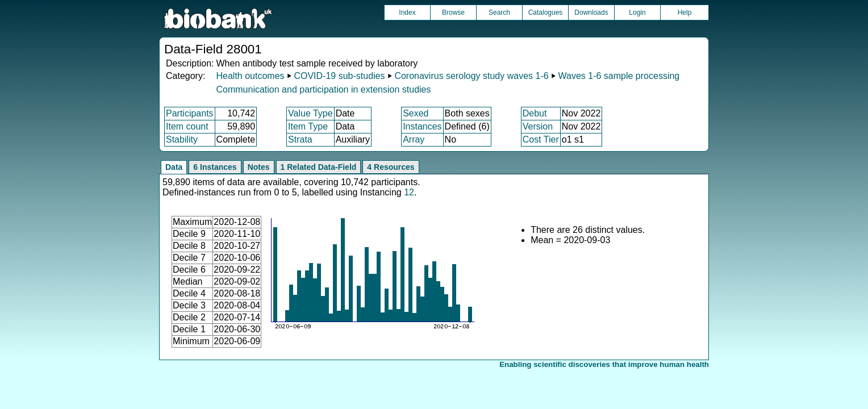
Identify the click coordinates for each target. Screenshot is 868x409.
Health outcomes (250, 76)
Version (538, 126)
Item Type (308, 126)
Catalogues (546, 12)
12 (409, 192)
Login (637, 12)
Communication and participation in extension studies (323, 89)
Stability (182, 139)
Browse (453, 12)
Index (407, 12)
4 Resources (391, 167)
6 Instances (215, 167)
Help (685, 12)
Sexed (416, 113)
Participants (190, 113)
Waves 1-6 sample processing (619, 76)
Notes (259, 167)
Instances (422, 126)
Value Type (310, 113)
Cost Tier (541, 139)
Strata (300, 139)
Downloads (591, 12)
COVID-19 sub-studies (339, 76)
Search (499, 12)
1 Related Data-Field (319, 167)
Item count (187, 126)
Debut (535, 113)
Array (414, 139)
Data (174, 167)
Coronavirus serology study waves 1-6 (471, 76)
